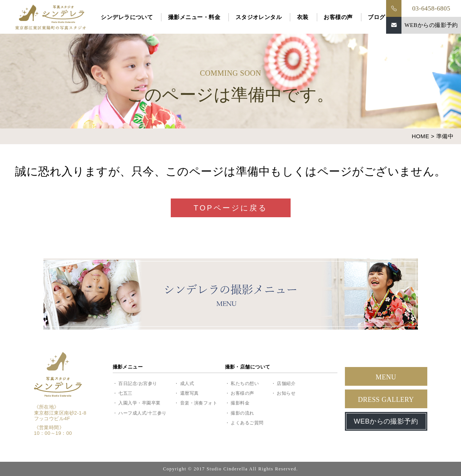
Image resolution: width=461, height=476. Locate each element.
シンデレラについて (127, 17)
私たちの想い (245, 383)
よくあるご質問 (247, 423)
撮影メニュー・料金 (194, 17)
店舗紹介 (286, 383)
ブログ (376, 17)
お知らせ (286, 393)
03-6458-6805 (431, 8)
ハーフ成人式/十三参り (142, 413)
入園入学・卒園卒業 (139, 403)
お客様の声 (338, 17)
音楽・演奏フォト (199, 403)
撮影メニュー (128, 367)
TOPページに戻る (230, 208)
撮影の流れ (242, 413)
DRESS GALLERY (386, 400)
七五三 (125, 393)
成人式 (187, 383)
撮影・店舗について (248, 367)
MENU (386, 377)
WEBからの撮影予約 (431, 25)
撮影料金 (240, 403)
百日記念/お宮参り (138, 383)
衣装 (303, 17)
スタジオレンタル (259, 17)
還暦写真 (189, 393)
